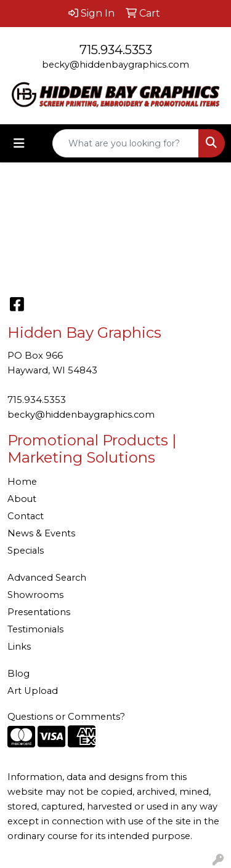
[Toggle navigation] (19, 143)
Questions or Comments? (66, 717)
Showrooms (35, 595)
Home (22, 482)
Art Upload (33, 691)
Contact (26, 516)
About (22, 499)
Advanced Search (47, 578)
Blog (18, 674)
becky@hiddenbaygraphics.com (115, 65)
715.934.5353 (116, 50)
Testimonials (35, 629)
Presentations (39, 612)
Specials (26, 551)
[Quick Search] (126, 143)
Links (19, 647)
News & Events (41, 533)
